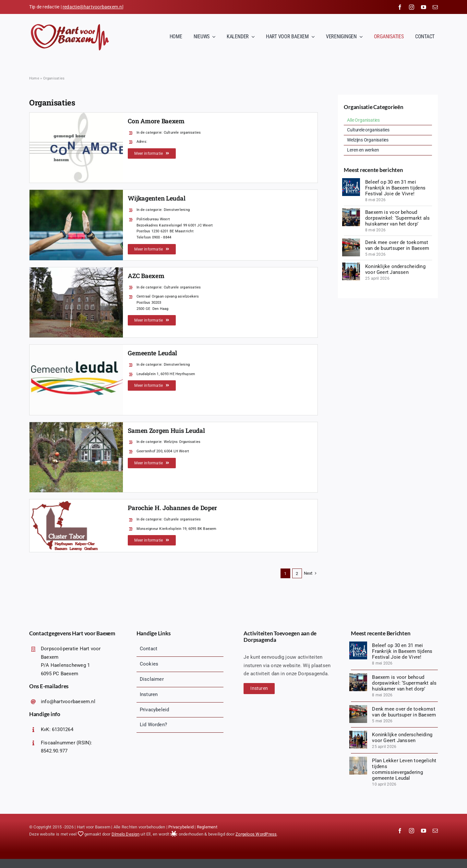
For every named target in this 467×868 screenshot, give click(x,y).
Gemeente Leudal (152, 353)
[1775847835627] (358, 759)
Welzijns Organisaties (182, 442)
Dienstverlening (177, 210)
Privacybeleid (181, 827)
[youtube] (424, 7)
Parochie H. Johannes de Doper (172, 508)
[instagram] (412, 7)
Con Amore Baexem (156, 121)
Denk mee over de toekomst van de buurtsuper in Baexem (397, 245)
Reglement (207, 827)
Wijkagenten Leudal (156, 198)
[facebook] (400, 7)
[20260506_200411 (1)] (351, 211)
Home (34, 78)
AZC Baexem (146, 276)
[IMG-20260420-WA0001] (351, 241)
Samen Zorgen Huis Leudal (166, 430)
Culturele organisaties (182, 133)
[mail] (435, 7)
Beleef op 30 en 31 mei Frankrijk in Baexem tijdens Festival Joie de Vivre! (395, 188)
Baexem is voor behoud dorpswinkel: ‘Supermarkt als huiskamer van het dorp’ (397, 218)
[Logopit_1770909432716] (351, 180)
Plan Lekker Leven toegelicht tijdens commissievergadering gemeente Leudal (404, 769)
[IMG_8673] (351, 265)
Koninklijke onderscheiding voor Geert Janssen (395, 269)
